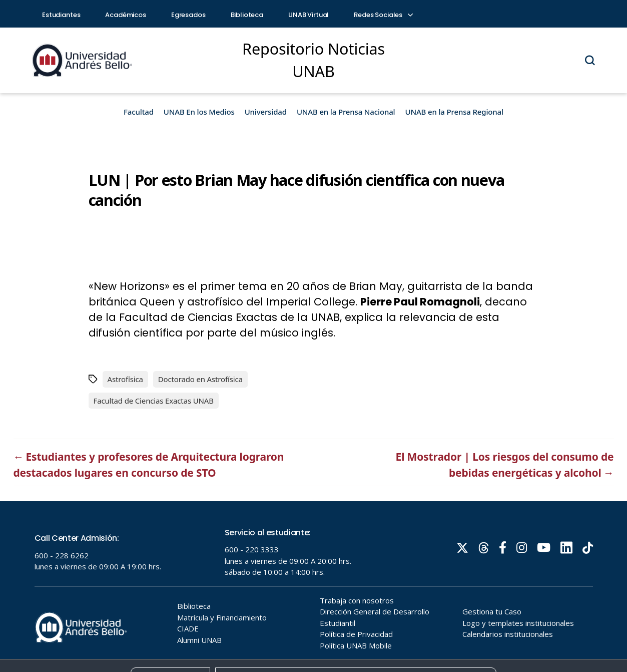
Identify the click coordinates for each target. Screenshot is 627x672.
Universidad (266, 112)
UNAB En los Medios (199, 112)
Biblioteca (247, 15)
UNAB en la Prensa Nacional (346, 112)
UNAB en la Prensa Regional (454, 112)
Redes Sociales (383, 15)
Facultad (139, 112)
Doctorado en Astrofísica (200, 379)
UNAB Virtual (308, 15)
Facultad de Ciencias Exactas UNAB (154, 401)
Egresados (188, 15)
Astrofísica (125, 379)
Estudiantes (61, 15)
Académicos (126, 15)
